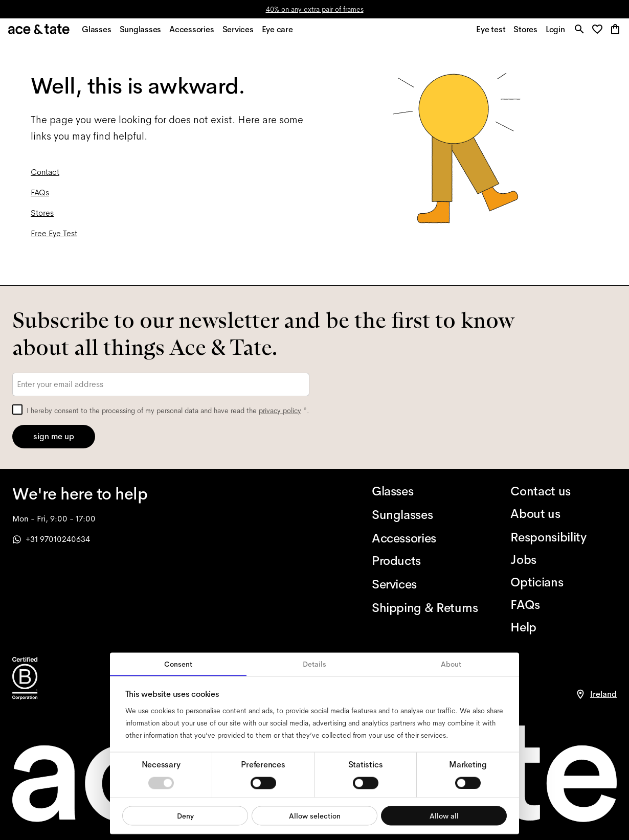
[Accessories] (425, 538)
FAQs (40, 198)
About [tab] (451, 664)
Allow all (444, 815)
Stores (42, 218)
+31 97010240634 (51, 539)
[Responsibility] (564, 537)
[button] (598, 33)
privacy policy (280, 411)
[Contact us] (564, 491)
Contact (45, 177)
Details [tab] (314, 664)
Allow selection (315, 815)
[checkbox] (17, 410)
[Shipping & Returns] (425, 608)
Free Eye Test (54, 239)
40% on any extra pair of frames (315, 9)
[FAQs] (564, 605)
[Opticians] (564, 582)
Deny (185, 815)
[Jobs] (564, 560)
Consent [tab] (178, 664)
